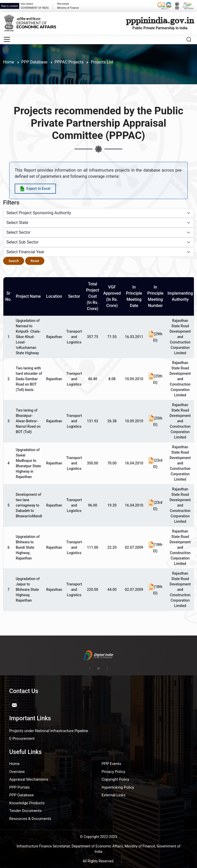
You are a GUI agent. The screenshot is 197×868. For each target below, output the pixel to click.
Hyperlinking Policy (118, 787)
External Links (114, 795)
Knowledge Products (27, 803)
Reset (35, 261)
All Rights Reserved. (98, 861)
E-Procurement (22, 739)
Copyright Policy (115, 779)
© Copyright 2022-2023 (99, 837)
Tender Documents (25, 811)
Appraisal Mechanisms (29, 779)
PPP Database (21, 795)
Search (14, 261)
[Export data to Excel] (35, 189)
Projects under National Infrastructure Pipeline (49, 731)
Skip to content (10, 6)
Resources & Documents (30, 819)
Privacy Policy (113, 772)
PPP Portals (19, 787)
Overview (17, 772)
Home (9, 62)
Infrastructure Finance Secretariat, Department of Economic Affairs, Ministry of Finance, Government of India (99, 849)
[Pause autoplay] (98, 668)
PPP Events (111, 764)
